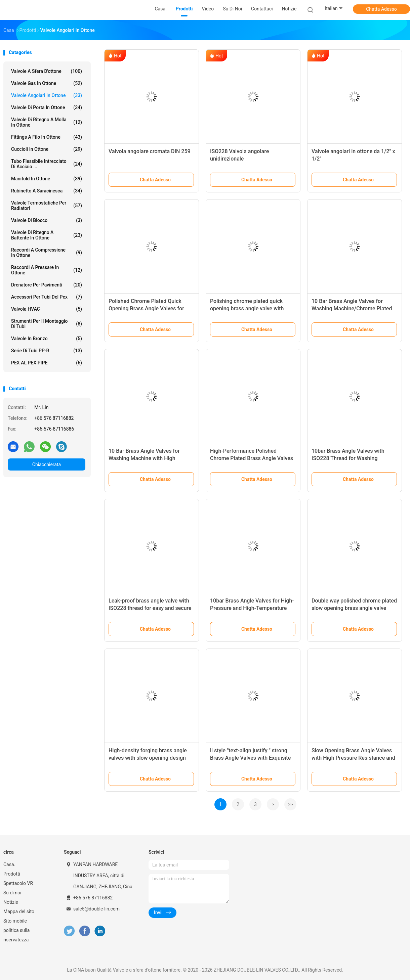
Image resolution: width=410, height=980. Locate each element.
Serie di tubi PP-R (47, 351)
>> (291, 804)
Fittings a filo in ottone (47, 137)
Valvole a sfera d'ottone (47, 71)
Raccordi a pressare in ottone (47, 270)
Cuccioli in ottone (47, 149)
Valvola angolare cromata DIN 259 (150, 151)
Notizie (11, 902)
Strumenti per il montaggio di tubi (47, 324)
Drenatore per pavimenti (47, 285)
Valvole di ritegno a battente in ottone (47, 235)
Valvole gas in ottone (47, 83)
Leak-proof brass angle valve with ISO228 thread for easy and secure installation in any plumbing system (151, 608)
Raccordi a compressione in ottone (47, 253)
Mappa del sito (19, 911)
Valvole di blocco (47, 220)
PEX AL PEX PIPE (47, 363)
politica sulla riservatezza (16, 935)
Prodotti (12, 874)
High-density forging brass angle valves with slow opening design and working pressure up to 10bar (149, 758)
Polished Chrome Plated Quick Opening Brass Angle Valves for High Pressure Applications (146, 308)
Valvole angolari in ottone (47, 95)
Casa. (9, 864)
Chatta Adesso (381, 9)
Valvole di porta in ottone (47, 107)
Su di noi (12, 893)
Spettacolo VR (18, 883)
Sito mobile (15, 921)
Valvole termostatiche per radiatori (47, 206)
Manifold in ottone (47, 179)
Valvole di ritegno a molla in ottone (47, 122)
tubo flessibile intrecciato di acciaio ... (47, 164)
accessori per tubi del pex (47, 297)
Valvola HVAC (47, 309)
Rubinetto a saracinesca (47, 191)
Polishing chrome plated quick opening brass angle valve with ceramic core (247, 308)
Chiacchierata (47, 464)
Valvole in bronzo (47, 339)
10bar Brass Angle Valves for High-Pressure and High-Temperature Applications (252, 608)
